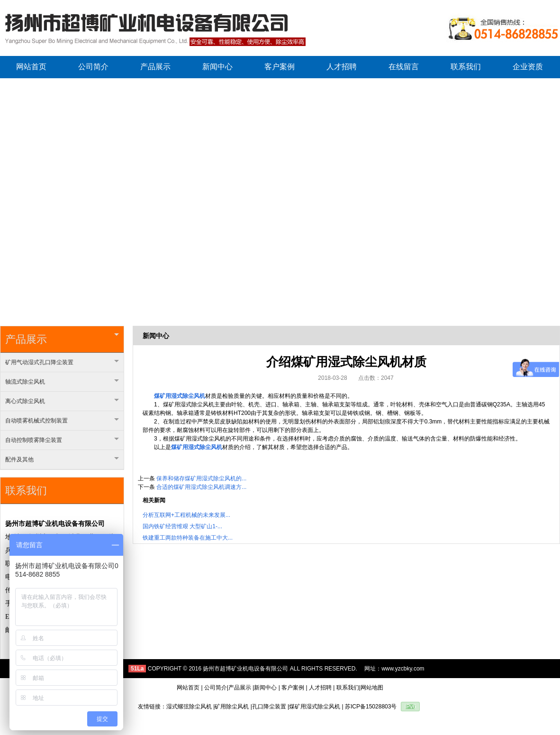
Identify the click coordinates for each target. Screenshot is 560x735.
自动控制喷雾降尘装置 (62, 440)
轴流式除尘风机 (62, 382)
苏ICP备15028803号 (371, 707)
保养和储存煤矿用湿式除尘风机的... (201, 478)
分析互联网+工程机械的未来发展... (186, 515)
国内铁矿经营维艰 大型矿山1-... (182, 526)
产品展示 (62, 339)
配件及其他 (62, 459)
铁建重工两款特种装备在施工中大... (188, 538)
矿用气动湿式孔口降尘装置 (62, 362)
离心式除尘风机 (62, 401)
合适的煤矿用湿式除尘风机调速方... (201, 487)
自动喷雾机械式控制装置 (62, 421)
